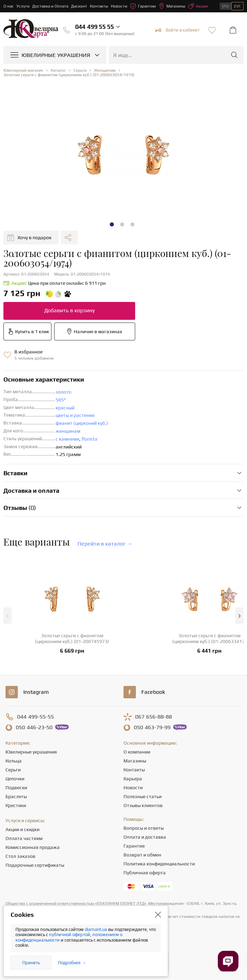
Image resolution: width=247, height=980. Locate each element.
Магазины (172, 6)
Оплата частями (24, 838)
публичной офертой (70, 935)
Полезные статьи (143, 796)
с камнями (67, 439)
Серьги (13, 770)
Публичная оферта (145, 873)
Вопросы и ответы (144, 828)
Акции (198, 6)
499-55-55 (36, 717)
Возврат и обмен (142, 855)
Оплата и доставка (145, 837)
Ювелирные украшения (31, 752)
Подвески (16, 787)
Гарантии (143, 6)
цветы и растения (75, 415)
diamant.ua (96, 929)
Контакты (99, 6)
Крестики (16, 805)
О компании (137, 752)
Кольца (14, 761)
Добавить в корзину (69, 310)
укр (226, 6)
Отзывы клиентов (143, 805)
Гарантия (134, 846)
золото (63, 392)
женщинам (68, 431)
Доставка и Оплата (50, 6)
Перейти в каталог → (105, 544)
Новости (119, 6)
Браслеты (16, 796)
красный (65, 408)
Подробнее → (72, 963)
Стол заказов (20, 856)
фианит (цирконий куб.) (82, 423)
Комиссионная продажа (33, 847)
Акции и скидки (22, 829)
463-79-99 (152, 727)
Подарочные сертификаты (35, 865)
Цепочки (15, 779)
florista (90, 439)
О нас (9, 6)
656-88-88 (154, 717)
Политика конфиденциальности (159, 864)
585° (61, 400)
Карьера (133, 779)
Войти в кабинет (177, 30)
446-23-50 (34, 727)
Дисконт (79, 6)
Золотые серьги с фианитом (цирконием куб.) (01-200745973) (72, 638)
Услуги (23, 6)
